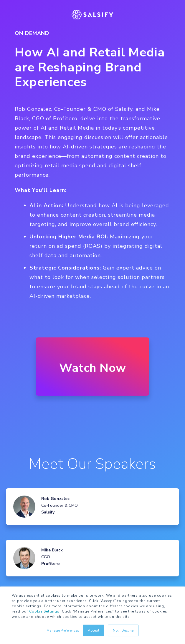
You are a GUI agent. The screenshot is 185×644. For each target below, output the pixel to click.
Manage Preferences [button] (63, 630)
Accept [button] (94, 630)
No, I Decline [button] (123, 630)
